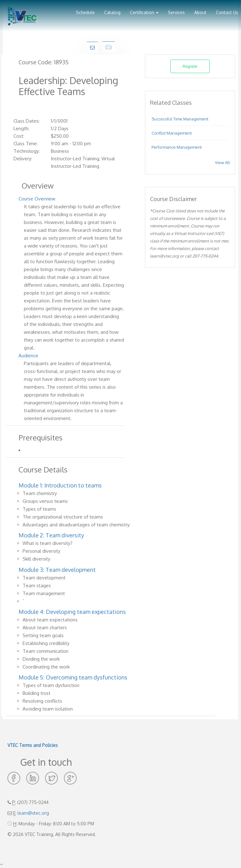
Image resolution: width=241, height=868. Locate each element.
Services (176, 12)
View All (222, 162)
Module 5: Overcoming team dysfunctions (73, 677)
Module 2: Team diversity (51, 535)
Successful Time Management (180, 119)
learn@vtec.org (33, 813)
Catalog (112, 12)
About (200, 12)
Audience (28, 356)
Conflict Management (172, 133)
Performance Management (177, 147)
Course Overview (37, 199)
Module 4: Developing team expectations (72, 612)
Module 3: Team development (57, 570)
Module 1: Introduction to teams (60, 485)
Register (190, 66)
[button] (144, 10)
